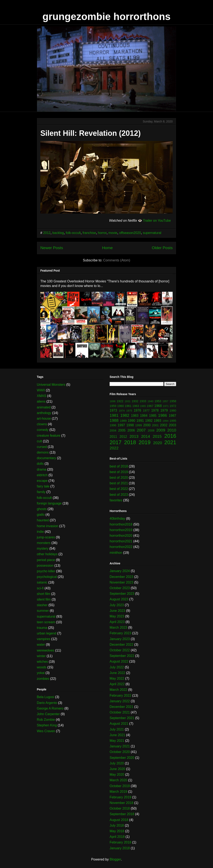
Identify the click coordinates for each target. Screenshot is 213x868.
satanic (42, 582)
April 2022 (117, 684)
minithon (116, 553)
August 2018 (119, 820)
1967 (150, 406)
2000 (147, 425)
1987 (172, 416)
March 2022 (118, 690)
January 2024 (120, 571)
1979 (164, 410)
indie (40, 532)
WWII (41, 390)
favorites (116, 500)
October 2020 (120, 752)
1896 (113, 401)
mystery (43, 548)
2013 (134, 436)
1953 (158, 401)
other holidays (47, 554)
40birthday (117, 519)
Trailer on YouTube (157, 221)
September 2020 (122, 758)
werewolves (46, 650)
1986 (163, 415)
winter (41, 656)
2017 (116, 442)
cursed (42, 447)
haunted (43, 520)
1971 (166, 406)
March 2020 (118, 780)
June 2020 (117, 769)
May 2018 (117, 831)
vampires (44, 639)
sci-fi (40, 588)
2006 (131, 430)
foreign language (49, 503)
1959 (113, 406)
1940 (150, 401)
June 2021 (117, 735)
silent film (44, 599)
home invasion (48, 526)
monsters (44, 543)
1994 (165, 421)
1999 (139, 425)
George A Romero (50, 708)
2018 (130, 442)
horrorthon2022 (121, 547)
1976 (137, 410)
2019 (145, 442)
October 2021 (120, 712)
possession (45, 566)
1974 (122, 411)
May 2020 (117, 775)
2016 (170, 436)
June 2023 (117, 611)
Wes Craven (46, 731)
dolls (40, 464)
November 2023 (121, 582)
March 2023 (118, 628)
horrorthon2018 (121, 524)
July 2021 (117, 729)
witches (42, 662)
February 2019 (120, 797)
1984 (144, 416)
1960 (121, 406)
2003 (172, 425)
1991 (140, 421)
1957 (165, 401)
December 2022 (121, 645)
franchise (89, 233)
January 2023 (120, 639)
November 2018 (121, 803)
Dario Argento (47, 703)
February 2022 (120, 696)
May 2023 (117, 616)
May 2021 (117, 741)
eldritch (42, 475)
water (41, 645)
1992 (149, 421)
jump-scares (46, 537)
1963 (136, 406)
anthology (44, 413)
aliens (41, 401)
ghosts (42, 509)
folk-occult (73, 233)
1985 (153, 416)
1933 (143, 401)
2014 (146, 436)
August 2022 (119, 661)
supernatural (152, 233)
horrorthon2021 (121, 541)
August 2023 (119, 599)
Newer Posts (52, 248)
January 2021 (120, 746)
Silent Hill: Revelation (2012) (90, 133)
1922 (120, 401)
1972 (173, 406)
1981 (114, 415)
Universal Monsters (51, 385)
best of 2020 (119, 478)
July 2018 (117, 825)
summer (43, 611)
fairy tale (43, 486)
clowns (42, 424)
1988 (114, 420)
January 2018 (120, 848)
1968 (158, 406)
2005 (122, 430)
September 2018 (122, 814)
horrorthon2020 (121, 536)
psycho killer (46, 571)
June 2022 (117, 673)
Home (107, 248)
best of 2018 (119, 466)
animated (44, 407)
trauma (42, 628)
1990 (131, 421)
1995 (173, 421)
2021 (170, 442)
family (41, 492)
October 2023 (120, 588)
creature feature (49, 436)
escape (42, 481)
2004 (113, 430)
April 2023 (117, 622)
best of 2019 (119, 472)
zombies (43, 679)
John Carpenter (48, 714)
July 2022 (117, 667)
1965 (143, 406)
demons (43, 452)
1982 (125, 415)
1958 (173, 401)
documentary (46, 458)
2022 (114, 448)
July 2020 (117, 763)
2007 (141, 430)
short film (44, 594)
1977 (146, 411)
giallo (41, 515)
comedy (43, 430)
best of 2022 (119, 489)
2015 (157, 436)
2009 (161, 430)
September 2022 (122, 656)
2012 (47, 233)
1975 (129, 411)
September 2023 (122, 594)
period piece (46, 560)
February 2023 (120, 633)
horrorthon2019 (121, 530)
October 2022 (120, 650)
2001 (155, 425)
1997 (121, 425)
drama (41, 469)
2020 (158, 443)
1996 (113, 425)
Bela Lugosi (46, 697)
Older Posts (162, 248)
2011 (113, 437)
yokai (41, 673)
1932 (135, 401)
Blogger (115, 859)
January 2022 (120, 701)
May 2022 (117, 678)
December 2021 (121, 707)
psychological (47, 577)
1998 (130, 425)
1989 (123, 421)
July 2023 (117, 605)
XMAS (41, 396)
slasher (42, 605)
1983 (135, 416)
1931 (128, 401)
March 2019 (118, 792)
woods (42, 667)
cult (39, 441)
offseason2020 (130, 233)
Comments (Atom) (117, 260)
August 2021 (119, 724)
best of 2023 (119, 495)
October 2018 (120, 808)
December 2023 (121, 577)
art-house (44, 419)
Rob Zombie (46, 720)
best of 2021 (119, 483)
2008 (151, 430)
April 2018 (117, 837)
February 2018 (120, 842)
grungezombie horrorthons (106, 17)
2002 (164, 425)
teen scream (46, 622)
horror (102, 233)
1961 (128, 406)
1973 (113, 410)
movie (113, 233)
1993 (158, 421)
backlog (58, 233)
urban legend (46, 633)
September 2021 (122, 718)
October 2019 (120, 786)
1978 (155, 410)
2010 (172, 430)
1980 (173, 411)
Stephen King (47, 725)
